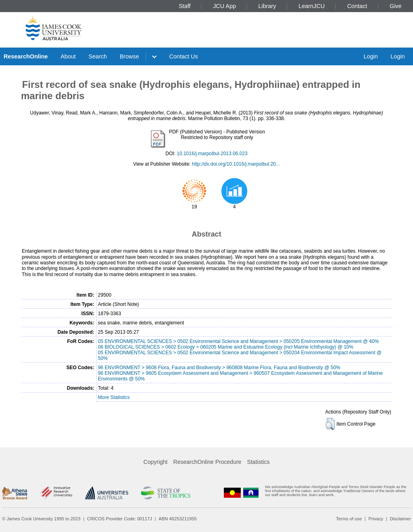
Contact (357, 6)
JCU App (224, 6)
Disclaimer (400, 519)
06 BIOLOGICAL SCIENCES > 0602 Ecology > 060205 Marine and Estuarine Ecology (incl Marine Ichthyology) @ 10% (226, 347)
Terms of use (349, 519)
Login (370, 56)
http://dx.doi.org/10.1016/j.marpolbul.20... (236, 164)
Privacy (376, 519)
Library (267, 6)
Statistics (258, 462)
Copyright (156, 462)
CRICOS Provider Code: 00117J (120, 519)
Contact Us (184, 56)
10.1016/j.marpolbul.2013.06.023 (212, 154)
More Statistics (114, 397)
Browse (129, 56)
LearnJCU (312, 6)
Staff (185, 6)
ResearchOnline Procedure (208, 462)
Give (396, 6)
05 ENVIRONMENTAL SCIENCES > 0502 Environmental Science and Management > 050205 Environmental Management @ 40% (239, 341)
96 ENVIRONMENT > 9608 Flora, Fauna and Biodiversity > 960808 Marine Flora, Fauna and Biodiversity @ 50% (219, 368)
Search (98, 56)
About (68, 56)
